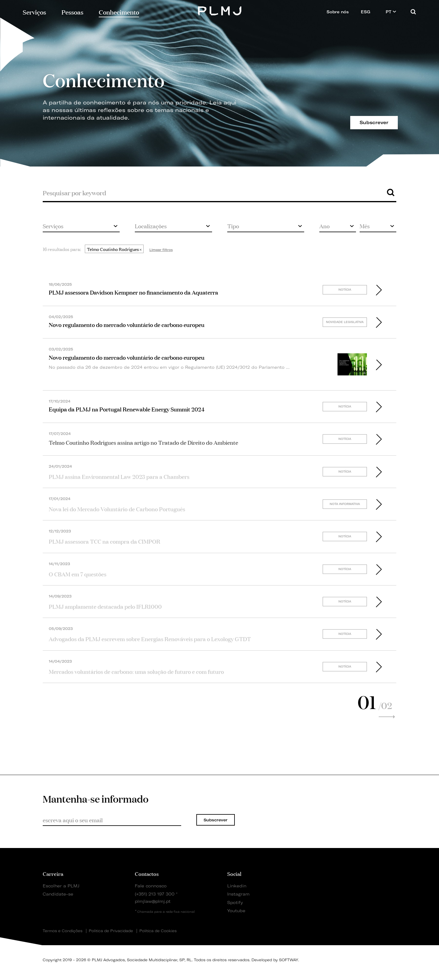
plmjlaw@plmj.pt (153, 901)
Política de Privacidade (111, 931)
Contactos (147, 873)
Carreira (53, 873)
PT (391, 12)
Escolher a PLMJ (61, 886)
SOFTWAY (289, 960)
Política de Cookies (158, 931)
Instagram (238, 894)
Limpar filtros (161, 250)
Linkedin (237, 886)
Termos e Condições (63, 931)
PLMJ (219, 10)
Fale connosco (151, 886)
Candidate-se (58, 894)
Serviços (34, 12)
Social (234, 873)
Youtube (236, 911)
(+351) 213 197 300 (155, 894)
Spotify (235, 902)
